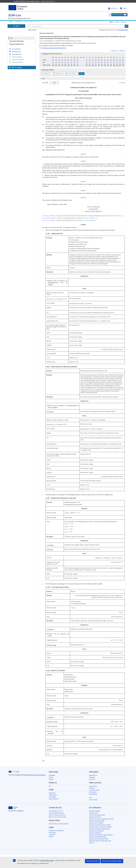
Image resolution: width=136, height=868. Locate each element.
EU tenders (92, 788)
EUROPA (11, 22)
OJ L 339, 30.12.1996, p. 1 (50, 218)
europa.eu (21, 811)
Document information (17, 41)
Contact (51, 777)
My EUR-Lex (113, 8)
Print (117, 22)
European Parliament (95, 811)
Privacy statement (54, 799)
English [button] (123, 8)
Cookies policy (53, 795)
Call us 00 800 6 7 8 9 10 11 (56, 811)
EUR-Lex (15, 15)
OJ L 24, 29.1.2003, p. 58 (89, 220)
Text (11, 38)
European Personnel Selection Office (99, 839)
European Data (93, 786)
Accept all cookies (92, 861)
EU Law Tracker (93, 800)
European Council (94, 813)
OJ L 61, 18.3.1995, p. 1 (50, 220)
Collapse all (122, 51)
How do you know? (48, 1)
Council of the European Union (97, 815)
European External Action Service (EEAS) (100, 825)
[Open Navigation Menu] (16, 26)
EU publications (93, 794)
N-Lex (91, 798)
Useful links (92, 779)
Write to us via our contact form (57, 815)
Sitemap (51, 779)
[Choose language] (48, 74)
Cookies (51, 837)
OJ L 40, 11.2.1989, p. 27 (50, 216)
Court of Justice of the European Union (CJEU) (101, 819)
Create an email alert (16, 60)
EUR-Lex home (18, 22)
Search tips (32, 30)
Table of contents (15, 67)
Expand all (114, 51)
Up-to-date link (15, 49)
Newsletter (92, 777)
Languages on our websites (56, 831)
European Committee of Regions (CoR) (99, 829)
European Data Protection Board (98, 837)
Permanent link (15, 52)
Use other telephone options (56, 813)
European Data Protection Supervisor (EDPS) (101, 835)
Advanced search (123, 30)
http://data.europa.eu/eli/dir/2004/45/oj (54, 48)
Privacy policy (52, 833)
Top (43, 761)
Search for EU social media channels (59, 824)
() (98, 109)
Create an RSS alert (16, 62)
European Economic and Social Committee (100, 827)
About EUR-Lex (93, 775)
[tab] (83, 54)
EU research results (94, 790)
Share (124, 22)
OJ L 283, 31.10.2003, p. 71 (90, 218)
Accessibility (52, 797)
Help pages (52, 775)
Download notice (15, 54)
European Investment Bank (96, 831)
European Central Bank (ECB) (97, 821)
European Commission (95, 817)
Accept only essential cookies (112, 861)
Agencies (92, 843)
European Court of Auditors (96, 823)
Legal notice (52, 793)
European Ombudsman (95, 833)
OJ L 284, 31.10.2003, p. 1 (116, 216)
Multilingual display (47, 70)
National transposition (17, 44)
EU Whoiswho (93, 792)
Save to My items (15, 57)
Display (82, 74)
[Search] (126, 26)
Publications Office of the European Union (34, 775)
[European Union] (13, 808)
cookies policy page (47, 860)
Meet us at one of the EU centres (58, 817)
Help (112, 22)
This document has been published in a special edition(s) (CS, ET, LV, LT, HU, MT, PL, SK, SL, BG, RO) (68, 43)
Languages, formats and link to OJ (51, 54)
